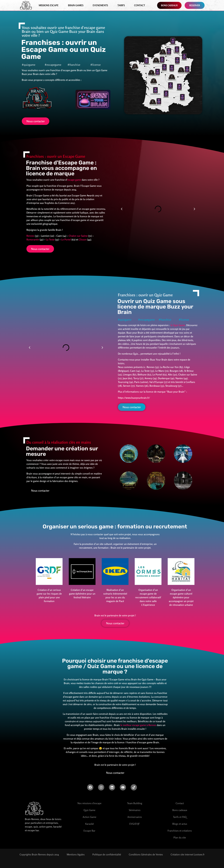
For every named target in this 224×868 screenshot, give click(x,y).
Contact (140, 5)
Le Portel (66, 240)
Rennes (30, 236)
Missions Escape (49, 5)
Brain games (76, 5)
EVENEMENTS (100, 5)
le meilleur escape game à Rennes (138, 725)
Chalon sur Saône (78, 236)
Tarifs (121, 5)
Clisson (83, 240)
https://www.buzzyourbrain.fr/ (134, 398)
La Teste (50, 240)
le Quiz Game (178, 325)
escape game (74, 180)
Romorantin (33, 240)
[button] (122, 209)
